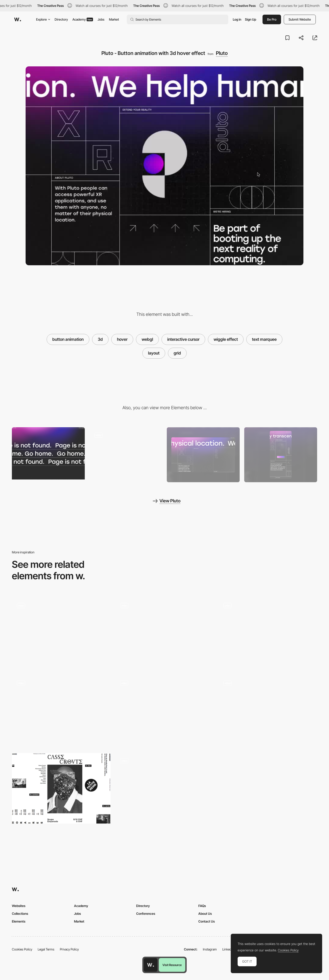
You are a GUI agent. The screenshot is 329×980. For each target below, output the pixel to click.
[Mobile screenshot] (281, 455)
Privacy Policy (69, 949)
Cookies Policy (22, 949)
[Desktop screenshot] (203, 455)
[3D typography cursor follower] (268, 633)
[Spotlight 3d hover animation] (61, 711)
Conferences (146, 914)
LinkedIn (228, 949)
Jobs (101, 19)
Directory (61, 19)
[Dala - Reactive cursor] (268, 711)
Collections (20, 914)
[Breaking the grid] (61, 788)
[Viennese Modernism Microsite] (164, 633)
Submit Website (300, 19)
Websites (19, 906)
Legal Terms (46, 949)
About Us (205, 914)
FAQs (202, 906)
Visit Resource (172, 965)
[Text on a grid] (164, 788)
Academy (83, 19)
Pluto (222, 53)
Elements (19, 921)
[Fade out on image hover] (61, 633)
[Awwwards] (18, 19)
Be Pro (272, 19)
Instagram (210, 949)
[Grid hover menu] (164, 711)
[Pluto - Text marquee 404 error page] (48, 453)
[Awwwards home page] (151, 965)
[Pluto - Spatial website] (126, 453)
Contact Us (207, 921)
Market (114, 19)
